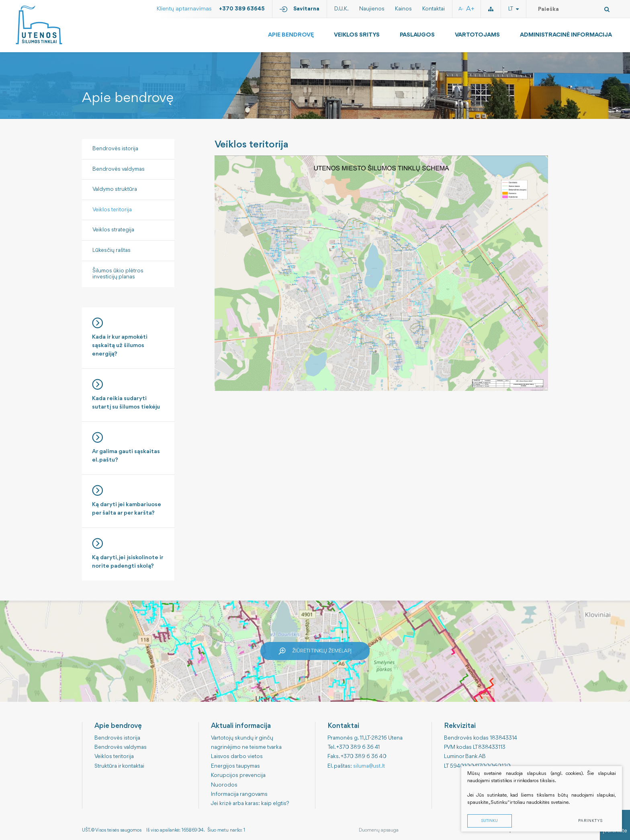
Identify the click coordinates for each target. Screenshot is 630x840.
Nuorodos (224, 785)
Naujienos (372, 9)
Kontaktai (434, 9)
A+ (470, 9)
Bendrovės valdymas (119, 169)
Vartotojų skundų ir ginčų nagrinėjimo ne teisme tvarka (246, 743)
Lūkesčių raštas (111, 250)
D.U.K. (342, 9)
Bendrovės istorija (115, 149)
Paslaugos (417, 35)
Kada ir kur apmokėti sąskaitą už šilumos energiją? (128, 337)
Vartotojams (477, 35)
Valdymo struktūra (115, 189)
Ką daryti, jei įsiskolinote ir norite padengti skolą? (128, 554)
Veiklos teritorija (112, 210)
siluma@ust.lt (369, 766)
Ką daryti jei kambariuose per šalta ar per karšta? (128, 501)
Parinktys (590, 821)
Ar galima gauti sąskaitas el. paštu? (128, 448)
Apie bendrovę (291, 35)
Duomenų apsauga (379, 830)
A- (461, 9)
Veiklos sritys (357, 35)
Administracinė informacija (566, 35)
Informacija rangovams (239, 794)
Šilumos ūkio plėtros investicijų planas (118, 274)
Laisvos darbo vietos (237, 756)
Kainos (403, 9)
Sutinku (490, 821)
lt (513, 9)
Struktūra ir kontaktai (119, 766)
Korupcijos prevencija (238, 775)
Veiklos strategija (113, 230)
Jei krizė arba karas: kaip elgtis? (250, 803)
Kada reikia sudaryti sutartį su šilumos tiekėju (128, 394)
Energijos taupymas (235, 766)
